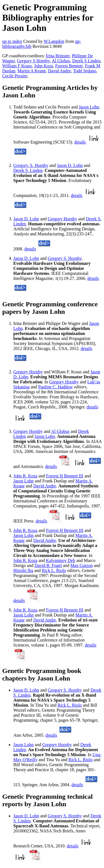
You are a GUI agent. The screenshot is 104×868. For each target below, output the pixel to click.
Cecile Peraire (15, 76)
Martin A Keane (32, 71)
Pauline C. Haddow (56, 387)
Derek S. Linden (28, 170)
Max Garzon (82, 565)
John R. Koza (25, 476)
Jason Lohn (89, 107)
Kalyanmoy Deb (61, 560)
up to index (12, 41)
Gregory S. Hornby (65, 258)
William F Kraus (17, 66)
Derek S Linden (86, 61)
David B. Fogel (48, 565)
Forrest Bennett (69, 66)
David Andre (59, 71)
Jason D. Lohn (70, 165)
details (80, 142)
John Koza (44, 66)
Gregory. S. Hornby (31, 165)
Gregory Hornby (62, 219)
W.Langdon (54, 41)
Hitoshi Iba (23, 570)
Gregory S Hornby (33, 61)
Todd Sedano (85, 71)
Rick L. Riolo (54, 570)
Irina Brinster (58, 56)
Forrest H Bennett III (65, 476)
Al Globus (61, 61)
